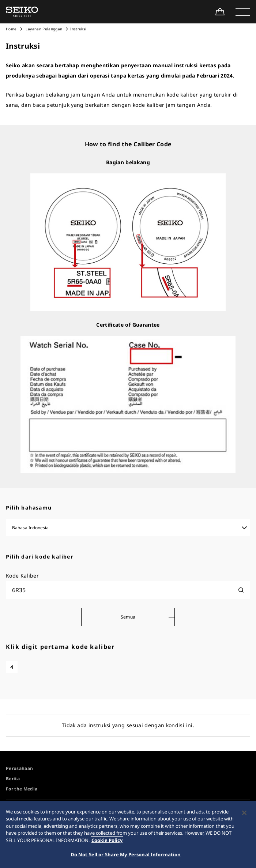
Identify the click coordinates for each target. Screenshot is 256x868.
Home (11, 29)
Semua (128, 617)
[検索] (241, 590)
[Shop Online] (220, 12)
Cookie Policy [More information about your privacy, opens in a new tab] (107, 840)
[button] (243, 12)
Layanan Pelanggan (43, 29)
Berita (13, 779)
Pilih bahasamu (29, 508)
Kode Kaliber (22, 576)
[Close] (244, 813)
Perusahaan (20, 768)
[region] (128, 835)
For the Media (22, 789)
